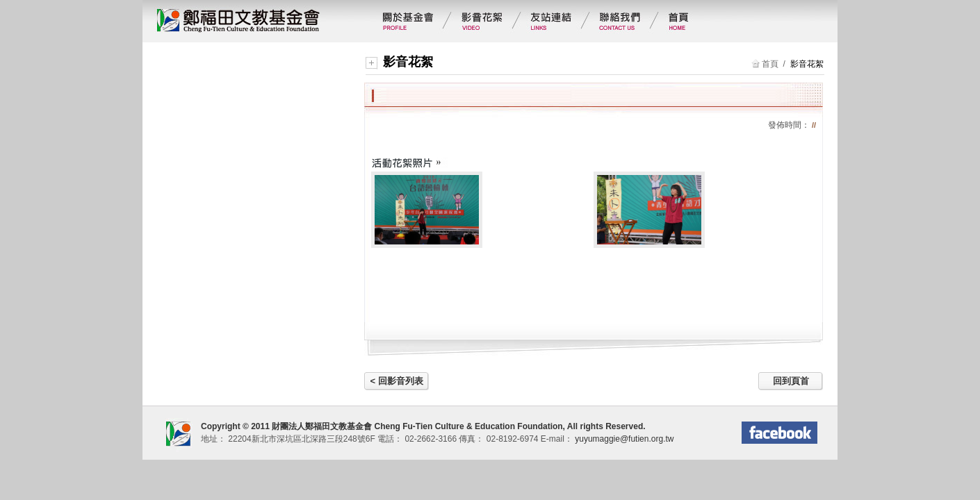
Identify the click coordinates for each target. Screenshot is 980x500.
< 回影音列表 (396, 381)
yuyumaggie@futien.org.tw (623, 439)
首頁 (770, 64)
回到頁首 (791, 381)
